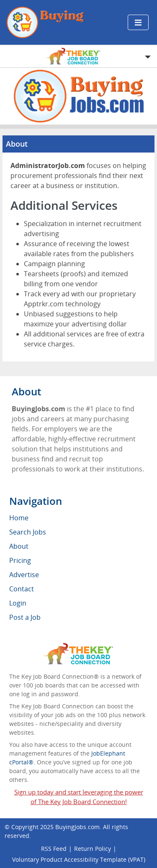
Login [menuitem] (18, 603)
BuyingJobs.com (77, 827)
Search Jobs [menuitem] (28, 532)
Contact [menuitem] (22, 589)
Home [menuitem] (19, 518)
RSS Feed (54, 849)
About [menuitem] (19, 546)
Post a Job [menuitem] (25, 617)
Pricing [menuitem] (20, 560)
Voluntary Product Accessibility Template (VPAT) (79, 859)
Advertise (24, 575)
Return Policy (93, 849)
